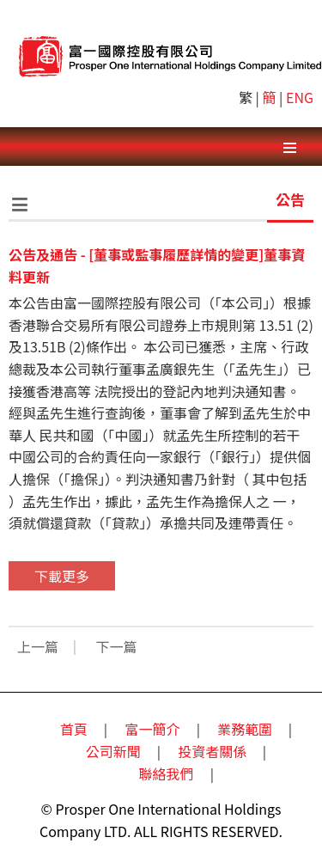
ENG (300, 97)
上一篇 (38, 646)
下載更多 (62, 576)
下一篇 (117, 646)
